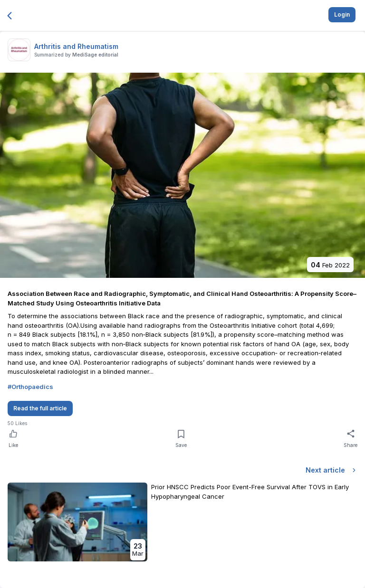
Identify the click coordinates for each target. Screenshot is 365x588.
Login (342, 14)
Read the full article (40, 408)
